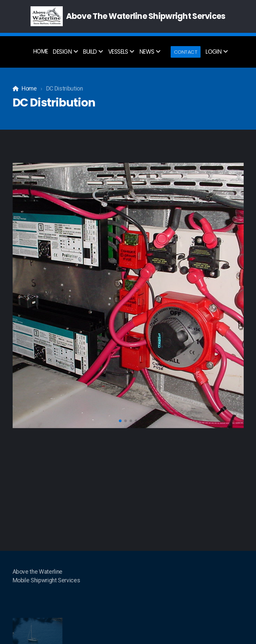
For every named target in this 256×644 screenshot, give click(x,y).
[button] (120, 421)
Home (29, 89)
